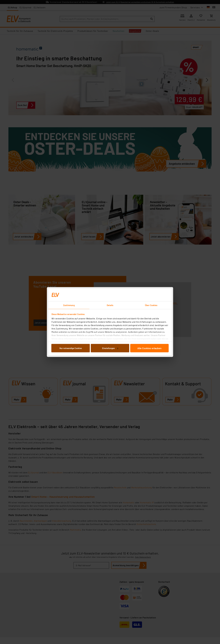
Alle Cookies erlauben (149, 348)
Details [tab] (110, 305)
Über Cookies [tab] (151, 305)
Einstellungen (110, 348)
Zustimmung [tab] (69, 305)
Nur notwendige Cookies (71, 348)
